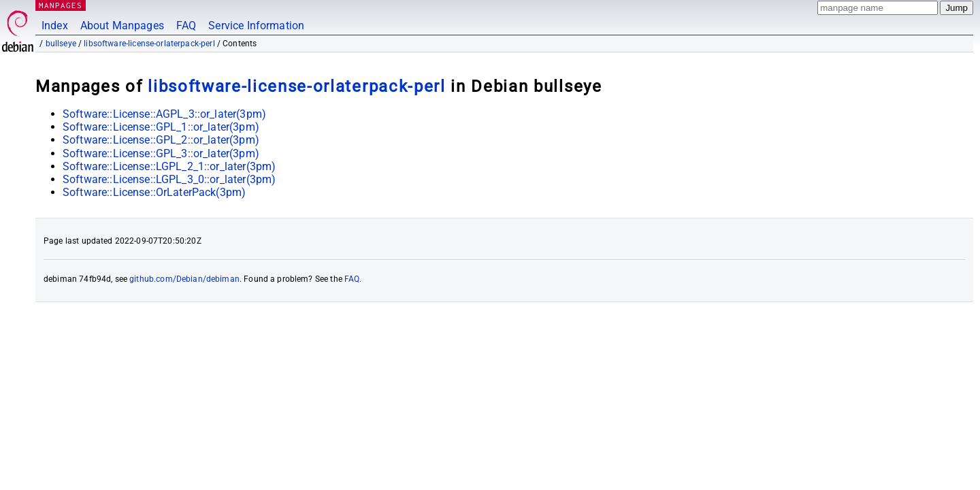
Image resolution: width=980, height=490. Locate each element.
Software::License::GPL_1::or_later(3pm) (161, 127)
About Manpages (122, 26)
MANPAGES (61, 5)
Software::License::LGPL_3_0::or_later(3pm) (169, 179)
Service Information (256, 26)
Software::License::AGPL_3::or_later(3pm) (164, 114)
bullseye (61, 44)
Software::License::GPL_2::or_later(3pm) (161, 140)
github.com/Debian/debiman (184, 279)
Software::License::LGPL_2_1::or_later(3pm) (169, 166)
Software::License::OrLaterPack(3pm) (154, 192)
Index (55, 26)
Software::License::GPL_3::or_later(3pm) (161, 153)
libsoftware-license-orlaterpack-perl (149, 44)
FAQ (186, 26)
